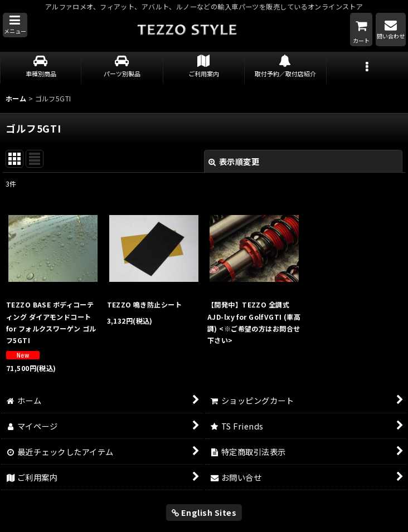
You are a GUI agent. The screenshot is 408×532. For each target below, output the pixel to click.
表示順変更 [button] (234, 161)
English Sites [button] (204, 512)
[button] (15, 25)
